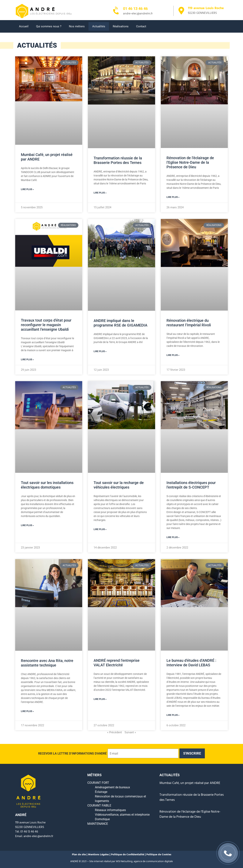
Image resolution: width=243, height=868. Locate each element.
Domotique (102, 819)
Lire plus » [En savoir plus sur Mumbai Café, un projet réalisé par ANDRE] (27, 189)
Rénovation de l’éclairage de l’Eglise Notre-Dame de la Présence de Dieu (190, 162)
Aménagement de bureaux (112, 787)
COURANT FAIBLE (99, 805)
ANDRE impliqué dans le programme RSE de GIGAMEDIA (120, 323)
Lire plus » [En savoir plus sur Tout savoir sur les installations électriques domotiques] (27, 525)
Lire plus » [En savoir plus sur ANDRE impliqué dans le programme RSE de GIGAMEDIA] (100, 351)
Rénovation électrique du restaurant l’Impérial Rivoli (189, 323)
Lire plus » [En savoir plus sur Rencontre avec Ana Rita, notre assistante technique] (27, 711)
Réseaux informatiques (110, 810)
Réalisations (121, 26)
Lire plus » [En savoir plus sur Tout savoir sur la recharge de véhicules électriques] (100, 529)
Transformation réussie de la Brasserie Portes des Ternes (118, 160)
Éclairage (101, 792)
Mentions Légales (99, 855)
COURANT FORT (98, 783)
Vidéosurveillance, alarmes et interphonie (122, 815)
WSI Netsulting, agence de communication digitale (144, 861)
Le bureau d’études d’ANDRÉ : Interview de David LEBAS (191, 663)
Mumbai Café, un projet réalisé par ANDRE (190, 783)
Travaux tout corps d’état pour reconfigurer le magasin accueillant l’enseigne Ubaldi (46, 325)
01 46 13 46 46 (135, 9)
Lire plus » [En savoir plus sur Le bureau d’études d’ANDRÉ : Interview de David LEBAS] (173, 715)
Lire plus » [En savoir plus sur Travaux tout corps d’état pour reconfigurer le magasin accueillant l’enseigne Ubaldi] (27, 360)
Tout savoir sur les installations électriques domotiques (47, 485)
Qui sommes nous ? (49, 26)
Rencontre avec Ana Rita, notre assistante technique (47, 663)
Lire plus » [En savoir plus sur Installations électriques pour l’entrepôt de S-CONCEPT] (173, 537)
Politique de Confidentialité (128, 855)
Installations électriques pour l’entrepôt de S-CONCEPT (191, 485)
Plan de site (79, 855)
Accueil (24, 26)
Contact (141, 26)
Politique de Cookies (159, 855)
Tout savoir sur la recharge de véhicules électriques (119, 485)
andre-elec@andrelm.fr (38, 836)
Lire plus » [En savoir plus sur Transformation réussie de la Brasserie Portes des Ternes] (100, 193)
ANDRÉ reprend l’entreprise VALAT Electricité (117, 663)
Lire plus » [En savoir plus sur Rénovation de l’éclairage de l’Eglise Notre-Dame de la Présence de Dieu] (173, 197)
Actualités (99, 26)
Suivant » (130, 732)
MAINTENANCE (98, 824)
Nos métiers (77, 26)
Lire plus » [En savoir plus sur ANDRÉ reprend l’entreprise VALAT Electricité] (100, 699)
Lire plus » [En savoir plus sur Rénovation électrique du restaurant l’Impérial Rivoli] (173, 355)
